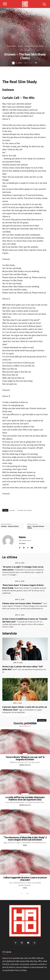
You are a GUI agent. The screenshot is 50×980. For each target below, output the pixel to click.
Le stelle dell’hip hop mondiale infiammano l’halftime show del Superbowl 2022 (25, 798)
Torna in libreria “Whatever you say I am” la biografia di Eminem (25, 758)
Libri (25, 754)
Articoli (25, 795)
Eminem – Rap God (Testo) (10, 526)
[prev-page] (22, 894)
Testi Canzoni (11, 46)
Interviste (7, 663)
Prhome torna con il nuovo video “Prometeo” (22, 603)
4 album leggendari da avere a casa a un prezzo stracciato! (25, 879)
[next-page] (27, 894)
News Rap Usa (25, 835)
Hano (20, 63)
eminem (12, 510)
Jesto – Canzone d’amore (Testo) (36, 527)
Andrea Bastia (25, 765)
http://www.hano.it (25, 540)
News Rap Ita (8, 564)
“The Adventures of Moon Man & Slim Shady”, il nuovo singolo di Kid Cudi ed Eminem (25, 839)
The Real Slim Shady (24, 510)
